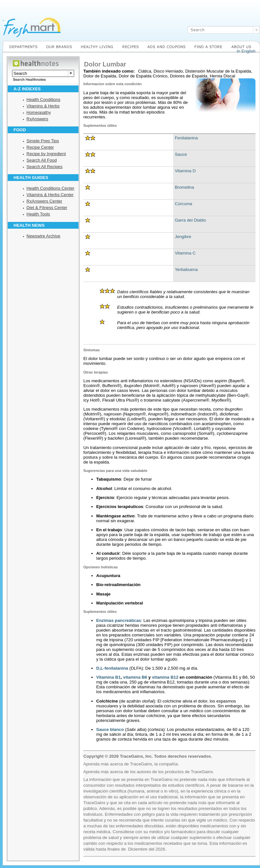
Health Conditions (43, 100)
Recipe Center (40, 147)
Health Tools (38, 214)
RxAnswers (37, 119)
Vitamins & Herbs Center (50, 195)
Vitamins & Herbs (43, 106)
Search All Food (42, 160)
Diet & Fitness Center (47, 208)
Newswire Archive (43, 236)
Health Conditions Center (50, 188)
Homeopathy (39, 112)
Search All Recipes (44, 167)
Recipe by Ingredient (46, 154)
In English (246, 51)
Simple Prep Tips (43, 141)
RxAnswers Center (44, 201)
